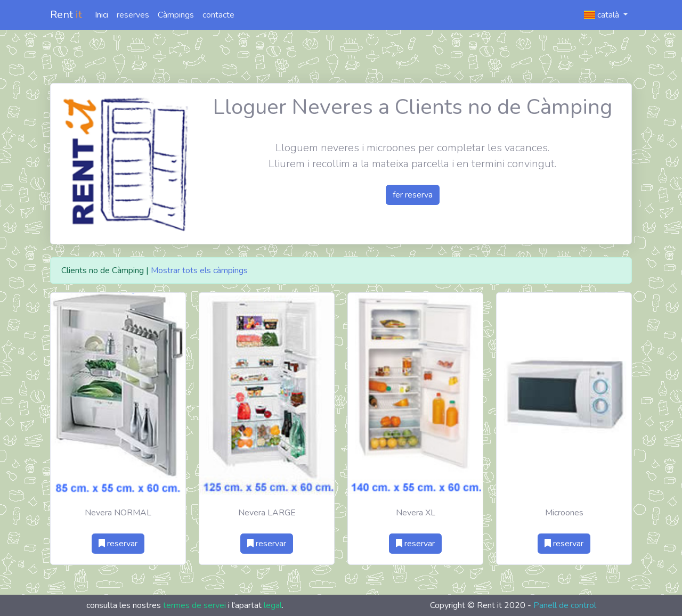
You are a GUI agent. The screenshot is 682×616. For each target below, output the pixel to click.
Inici (102, 15)
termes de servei (194, 605)
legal (273, 605)
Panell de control (565, 605)
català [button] (603, 15)
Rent (66, 15)
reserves (133, 15)
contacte (218, 15)
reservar (118, 544)
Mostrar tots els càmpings (199, 270)
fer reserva (413, 195)
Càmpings (176, 15)
